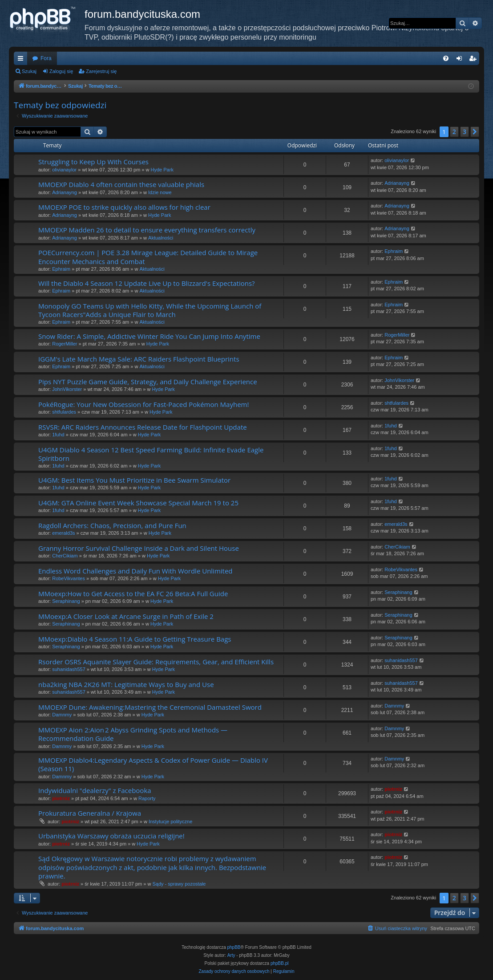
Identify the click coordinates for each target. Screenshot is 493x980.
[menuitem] (446, 58)
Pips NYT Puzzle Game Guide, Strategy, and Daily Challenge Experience (148, 382)
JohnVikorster (67, 389)
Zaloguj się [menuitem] (461, 60)
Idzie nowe (160, 192)
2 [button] (454, 132)
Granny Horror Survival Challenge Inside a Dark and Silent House (139, 548)
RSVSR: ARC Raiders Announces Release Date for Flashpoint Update (143, 427)
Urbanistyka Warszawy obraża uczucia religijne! (111, 836)
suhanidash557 (69, 669)
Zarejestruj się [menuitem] (474, 60)
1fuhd (58, 435)
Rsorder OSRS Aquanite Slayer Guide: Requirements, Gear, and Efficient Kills (156, 662)
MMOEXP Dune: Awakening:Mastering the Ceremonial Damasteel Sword (150, 707)
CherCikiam (65, 556)
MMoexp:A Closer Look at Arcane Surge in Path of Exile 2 (126, 616)
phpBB (234, 947)
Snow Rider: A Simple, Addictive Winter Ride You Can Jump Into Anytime (149, 336)
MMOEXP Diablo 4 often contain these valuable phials (121, 184)
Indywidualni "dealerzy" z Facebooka (95, 790)
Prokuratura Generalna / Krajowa (90, 813)
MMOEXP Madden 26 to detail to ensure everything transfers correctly (147, 230)
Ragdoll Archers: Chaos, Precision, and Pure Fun (112, 525)
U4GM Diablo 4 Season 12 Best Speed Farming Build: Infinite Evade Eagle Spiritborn (151, 454)
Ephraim (61, 269)
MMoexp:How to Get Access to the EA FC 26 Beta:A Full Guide (133, 594)
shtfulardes (64, 412)
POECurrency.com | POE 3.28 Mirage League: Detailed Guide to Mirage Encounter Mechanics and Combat (148, 257)
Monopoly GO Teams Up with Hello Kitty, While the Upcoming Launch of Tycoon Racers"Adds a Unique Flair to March (150, 310)
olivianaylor (64, 170)
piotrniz (61, 798)
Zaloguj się (61, 71)
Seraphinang (66, 601)
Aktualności (161, 238)
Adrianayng (65, 192)
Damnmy (62, 715)
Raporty (147, 798)
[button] (475, 132)
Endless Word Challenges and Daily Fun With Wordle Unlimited (135, 571)
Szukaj (29, 71)
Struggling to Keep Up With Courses (93, 162)
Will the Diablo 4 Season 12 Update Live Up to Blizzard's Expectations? (147, 283)
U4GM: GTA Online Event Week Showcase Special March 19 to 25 (138, 503)
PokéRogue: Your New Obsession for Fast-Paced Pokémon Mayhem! (143, 404)
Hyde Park (162, 170)
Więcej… (22, 60)
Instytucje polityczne (170, 821)
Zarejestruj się (101, 71)
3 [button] (465, 132)
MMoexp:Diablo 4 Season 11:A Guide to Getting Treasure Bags (135, 639)
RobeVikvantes (69, 578)
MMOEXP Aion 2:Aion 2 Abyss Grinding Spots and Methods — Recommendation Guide (133, 734)
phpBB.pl (280, 963)
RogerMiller (65, 344)
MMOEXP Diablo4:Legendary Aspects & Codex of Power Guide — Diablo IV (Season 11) (153, 764)
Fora (46, 58)
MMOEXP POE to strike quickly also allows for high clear (124, 207)
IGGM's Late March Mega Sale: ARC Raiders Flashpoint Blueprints (139, 359)
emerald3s (63, 533)
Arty (231, 955)
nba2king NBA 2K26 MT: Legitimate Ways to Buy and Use (126, 684)
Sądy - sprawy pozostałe (179, 884)
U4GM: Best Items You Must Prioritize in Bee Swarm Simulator (134, 480)
